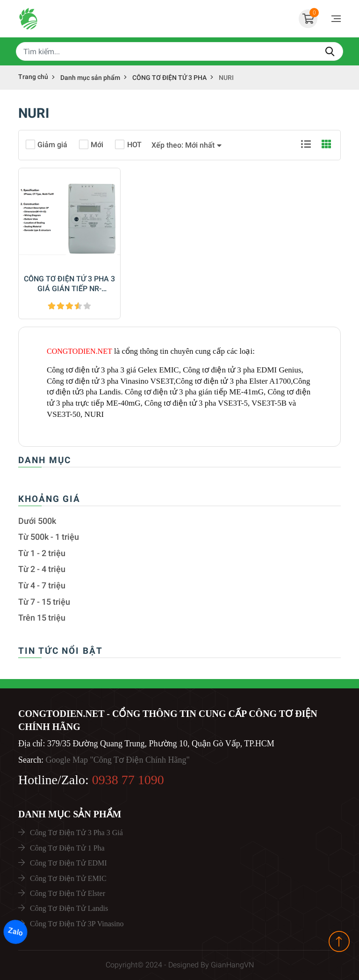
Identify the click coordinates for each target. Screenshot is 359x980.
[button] (187, 145)
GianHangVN (232, 965)
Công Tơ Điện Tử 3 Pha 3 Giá (76, 833)
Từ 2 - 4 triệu (42, 569)
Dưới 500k (37, 521)
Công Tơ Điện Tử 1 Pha (67, 848)
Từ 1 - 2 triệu (42, 553)
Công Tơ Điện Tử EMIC (68, 878)
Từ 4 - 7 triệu (42, 586)
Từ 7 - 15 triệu (44, 602)
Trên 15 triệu (42, 618)
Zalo (16, 932)
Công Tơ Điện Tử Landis (69, 908)
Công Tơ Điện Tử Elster (68, 893)
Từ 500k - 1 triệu (49, 537)
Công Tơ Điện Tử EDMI (68, 863)
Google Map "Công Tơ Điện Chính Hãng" (117, 760)
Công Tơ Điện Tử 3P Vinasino (77, 924)
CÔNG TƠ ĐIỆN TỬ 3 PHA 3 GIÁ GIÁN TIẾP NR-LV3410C (69, 284)
